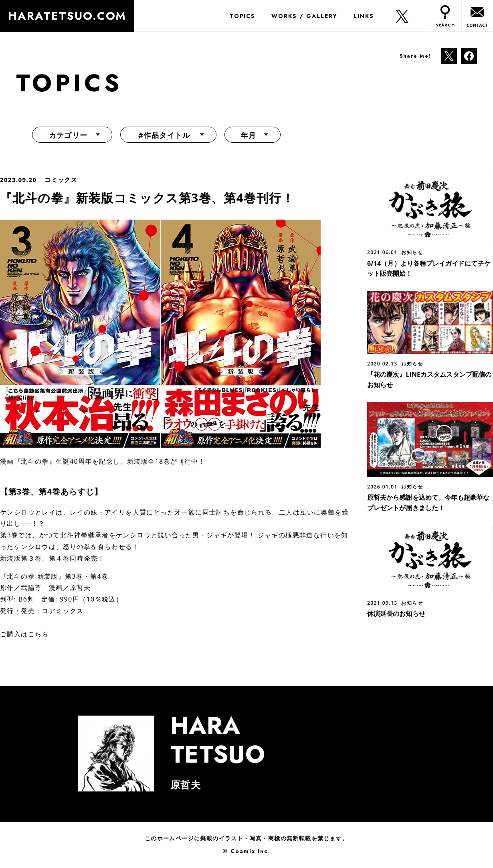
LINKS (363, 16)
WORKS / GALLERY (303, 16)
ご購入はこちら (24, 634)
